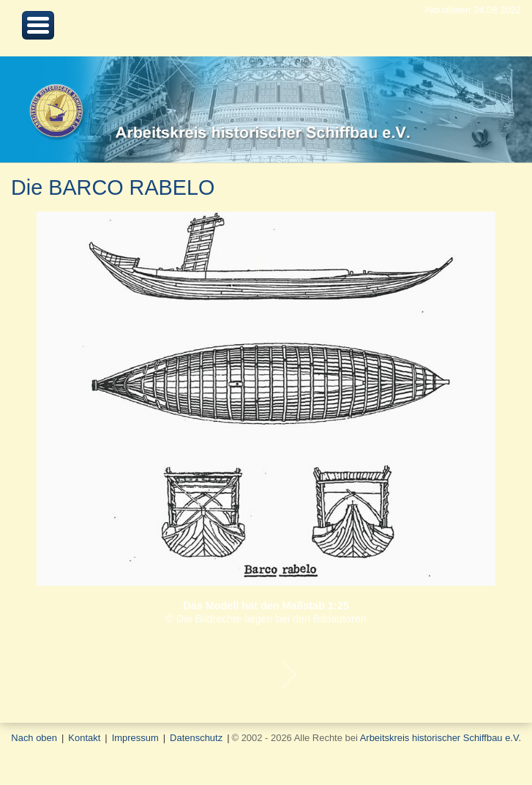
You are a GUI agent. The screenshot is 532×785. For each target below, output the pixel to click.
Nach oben (34, 738)
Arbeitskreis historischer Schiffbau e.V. (441, 738)
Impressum (135, 738)
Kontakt (84, 738)
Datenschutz (196, 738)
